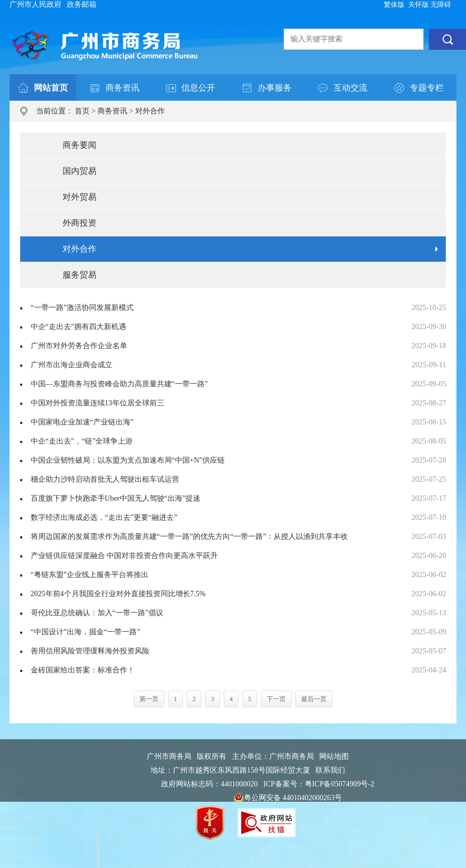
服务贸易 (80, 275)
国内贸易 (80, 171)
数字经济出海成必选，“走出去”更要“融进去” (104, 517)
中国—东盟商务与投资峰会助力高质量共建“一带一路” (119, 384)
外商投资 (80, 223)
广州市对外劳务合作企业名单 (79, 346)
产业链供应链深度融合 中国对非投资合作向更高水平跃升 (125, 556)
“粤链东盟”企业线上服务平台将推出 (90, 575)
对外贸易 (80, 197)
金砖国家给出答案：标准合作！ (83, 670)
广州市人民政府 (36, 5)
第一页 (149, 699)
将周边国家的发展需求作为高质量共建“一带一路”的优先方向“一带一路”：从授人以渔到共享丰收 (190, 537)
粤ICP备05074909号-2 (340, 784)
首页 (82, 111)
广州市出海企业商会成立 (72, 365)
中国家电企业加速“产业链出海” (82, 422)
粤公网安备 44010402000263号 (288, 798)
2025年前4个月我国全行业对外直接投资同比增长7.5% (118, 594)
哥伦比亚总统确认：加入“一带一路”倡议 (97, 613)
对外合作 (150, 111)
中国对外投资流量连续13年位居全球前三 (98, 403)
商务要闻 (80, 145)
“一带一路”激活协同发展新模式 (82, 308)
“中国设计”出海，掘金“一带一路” (86, 632)
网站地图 (334, 756)
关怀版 (419, 5)
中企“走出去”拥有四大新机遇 (78, 327)
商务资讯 (112, 111)
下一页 (276, 699)
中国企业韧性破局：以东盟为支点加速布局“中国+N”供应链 (128, 460)
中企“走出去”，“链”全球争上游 (82, 441)
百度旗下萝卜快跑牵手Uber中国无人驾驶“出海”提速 (116, 498)
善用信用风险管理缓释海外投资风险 (90, 651)
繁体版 (394, 5)
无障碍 (441, 5)
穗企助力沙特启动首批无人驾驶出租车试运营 (105, 479)
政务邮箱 (82, 5)
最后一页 (314, 699)
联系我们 (330, 770)
